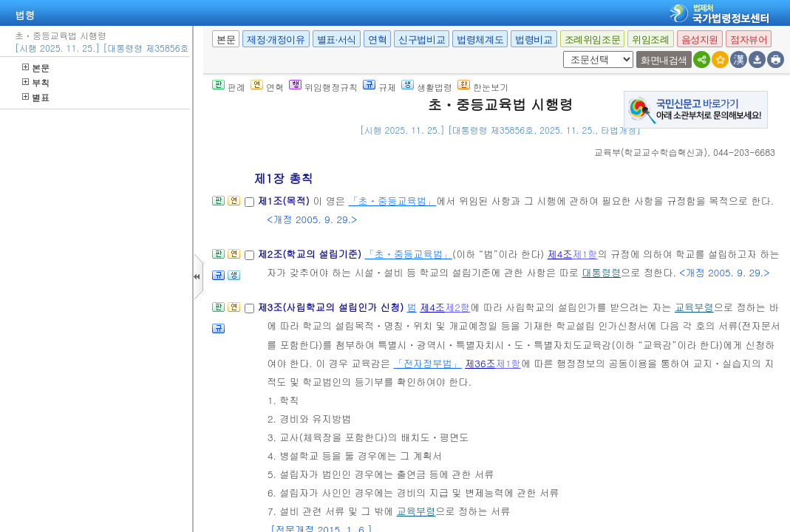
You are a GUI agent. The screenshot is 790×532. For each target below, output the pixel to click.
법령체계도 (480, 40)
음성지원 (700, 40)
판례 (229, 87)
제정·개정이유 (276, 40)
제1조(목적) (285, 201)
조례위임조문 (593, 40)
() (651, 152)
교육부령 (694, 307)
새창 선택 (561, 51)
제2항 (457, 307)
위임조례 (650, 40)
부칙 (36, 82)
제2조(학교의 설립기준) (311, 254)
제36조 (480, 363)
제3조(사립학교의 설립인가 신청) (332, 307)
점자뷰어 (749, 40)
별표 (36, 97)
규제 (379, 87)
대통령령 (601, 272)
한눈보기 (483, 87)
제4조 (560, 254)
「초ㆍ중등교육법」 (392, 201)
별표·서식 (337, 40)
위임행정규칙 (323, 87)
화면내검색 (664, 60)
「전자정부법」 (427, 363)
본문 (36, 68)
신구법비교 (422, 40)
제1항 (585, 254)
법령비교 (534, 40)
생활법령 (427, 87)
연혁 (377, 40)
